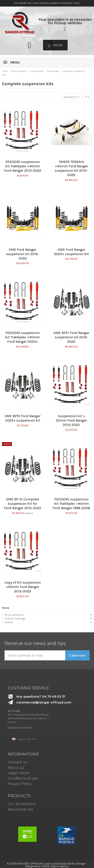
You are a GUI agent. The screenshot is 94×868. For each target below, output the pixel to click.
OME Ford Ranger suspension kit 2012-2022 (23, 254)
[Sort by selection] (72, 97)
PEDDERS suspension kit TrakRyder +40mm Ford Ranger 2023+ (23, 337)
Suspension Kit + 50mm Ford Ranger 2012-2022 (71, 420)
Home (6, 608)
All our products (14, 615)
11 (87, 97)
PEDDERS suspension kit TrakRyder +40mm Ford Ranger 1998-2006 (71, 504)
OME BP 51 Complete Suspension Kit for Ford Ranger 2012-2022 (23, 504)
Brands (9, 622)
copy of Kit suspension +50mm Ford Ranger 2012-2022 (23, 587)
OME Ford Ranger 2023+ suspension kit (71, 252)
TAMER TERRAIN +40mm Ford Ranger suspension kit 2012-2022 (71, 168)
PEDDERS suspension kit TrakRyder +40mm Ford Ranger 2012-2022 (23, 166)
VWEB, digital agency (55, 866)
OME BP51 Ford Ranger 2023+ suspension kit (23, 418)
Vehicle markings (15, 619)
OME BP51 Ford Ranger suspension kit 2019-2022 (71, 337)
